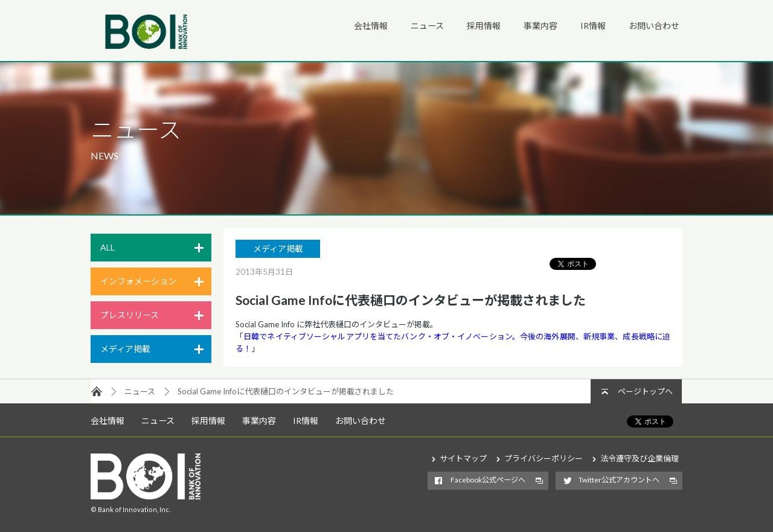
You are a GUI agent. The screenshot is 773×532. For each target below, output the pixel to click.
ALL (107, 247)
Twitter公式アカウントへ (619, 480)
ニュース (427, 26)
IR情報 (593, 26)
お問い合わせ (654, 26)
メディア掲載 (125, 349)
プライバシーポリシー (544, 458)
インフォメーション (138, 281)
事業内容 (540, 26)
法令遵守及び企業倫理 (640, 458)
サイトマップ (463, 458)
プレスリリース (130, 315)
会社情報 (371, 26)
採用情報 (484, 26)
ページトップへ (645, 391)
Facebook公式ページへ (488, 480)
